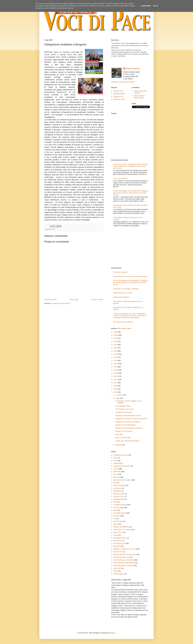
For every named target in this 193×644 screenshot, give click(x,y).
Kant (115, 519)
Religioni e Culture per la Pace (124, 549)
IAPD (115, 502)
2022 (116, 345)
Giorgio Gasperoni (133, 69)
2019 (116, 354)
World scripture (119, 574)
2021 (116, 348)
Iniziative (116, 516)
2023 (116, 342)
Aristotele (117, 463)
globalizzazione (119, 499)
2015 (116, 367)
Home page (74, 299)
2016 (116, 364)
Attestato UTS (118, 97)
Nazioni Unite (118, 521)
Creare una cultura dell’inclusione (127, 441)
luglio (118, 398)
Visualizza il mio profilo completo (123, 82)
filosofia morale (119, 494)
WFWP (116, 571)
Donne (116, 474)
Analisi (116, 461)
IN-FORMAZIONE (120, 513)
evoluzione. (117, 488)
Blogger (113, 633)
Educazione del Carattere (122, 480)
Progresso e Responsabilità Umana (128, 416)
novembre (119, 395)
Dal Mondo (117, 472)
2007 (116, 392)
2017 (116, 361)
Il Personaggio (118, 508)
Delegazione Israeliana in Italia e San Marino (131, 419)
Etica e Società (119, 485)
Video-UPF (117, 568)
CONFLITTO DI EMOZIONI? (125, 425)
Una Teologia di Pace (123, 406)
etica (115, 483)
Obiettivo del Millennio (121, 527)
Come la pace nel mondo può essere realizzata (130, 276)
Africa (115, 458)
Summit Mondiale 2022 (121, 557)
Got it (156, 6)
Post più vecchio (97, 299)
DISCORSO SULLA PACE (123, 293)
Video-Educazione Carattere (140, 92)
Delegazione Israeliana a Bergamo (128, 422)
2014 (116, 370)
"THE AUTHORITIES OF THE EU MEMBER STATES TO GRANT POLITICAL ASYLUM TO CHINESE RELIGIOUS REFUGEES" (130, 316)
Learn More (146, 6)
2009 (116, 386)
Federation (117, 491)
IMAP (115, 510)
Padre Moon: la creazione (122, 530)
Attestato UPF (118, 91)
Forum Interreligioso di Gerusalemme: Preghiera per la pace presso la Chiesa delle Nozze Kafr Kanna (131, 193)
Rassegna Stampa (120, 538)
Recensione (117, 541)
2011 (116, 380)
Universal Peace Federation (123, 560)
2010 (116, 383)
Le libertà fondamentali (123, 412)
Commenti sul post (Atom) (61, 303)
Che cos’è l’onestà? (120, 178)
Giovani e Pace (119, 496)
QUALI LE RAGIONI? (123, 438)
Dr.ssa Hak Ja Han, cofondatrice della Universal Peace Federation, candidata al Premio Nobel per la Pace (130, 166)
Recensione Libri (119, 543)
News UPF (119, 435)
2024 (116, 338)
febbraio (119, 445)
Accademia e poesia (120, 455)
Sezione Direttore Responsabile (125, 554)
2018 (116, 357)
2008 (116, 389)
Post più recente (51, 299)
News (53, 229)
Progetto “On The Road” (124, 431)
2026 (116, 332)
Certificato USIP (119, 99)
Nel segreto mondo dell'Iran (123, 322)
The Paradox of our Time (124, 409)
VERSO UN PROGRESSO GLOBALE (129, 428)
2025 (116, 335)
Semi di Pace (118, 552)
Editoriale (117, 477)
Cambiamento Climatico (122, 466)
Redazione (117, 546)
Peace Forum (118, 532)
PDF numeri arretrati (125, 328)
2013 (116, 373)
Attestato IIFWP (119, 94)
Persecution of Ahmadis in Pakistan (126, 289)
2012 (116, 376)
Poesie (116, 535)
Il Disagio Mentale (120, 505)
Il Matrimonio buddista (121, 297)
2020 (116, 351)
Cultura (116, 469)
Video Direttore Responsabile (139, 97)
